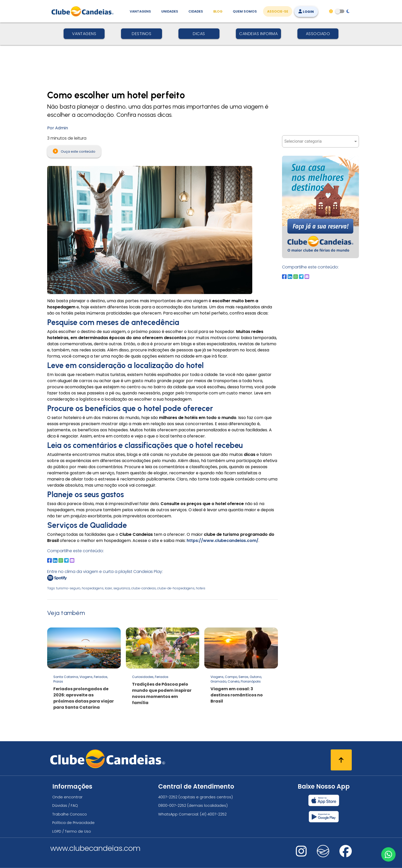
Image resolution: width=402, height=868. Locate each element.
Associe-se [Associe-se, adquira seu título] (278, 11)
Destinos (142, 34)
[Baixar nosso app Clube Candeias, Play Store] (324, 817)
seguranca (122, 588)
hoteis (201, 588)
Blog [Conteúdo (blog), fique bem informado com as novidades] (218, 11)
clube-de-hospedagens (176, 588)
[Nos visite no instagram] (301, 855)
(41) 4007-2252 (213, 814)
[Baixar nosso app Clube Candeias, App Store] (324, 800)
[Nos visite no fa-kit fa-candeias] (323, 856)
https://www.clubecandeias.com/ (223, 541)
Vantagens (84, 34)
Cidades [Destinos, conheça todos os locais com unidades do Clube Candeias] (196, 11)
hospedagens (93, 588)
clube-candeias (144, 588)
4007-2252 (168, 797)
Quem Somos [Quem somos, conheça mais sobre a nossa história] (245, 11)
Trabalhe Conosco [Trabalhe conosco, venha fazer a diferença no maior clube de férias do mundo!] (70, 814)
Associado (318, 34)
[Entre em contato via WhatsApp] (388, 854)
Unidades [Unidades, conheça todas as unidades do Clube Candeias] (170, 11)
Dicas (199, 34)
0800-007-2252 (172, 806)
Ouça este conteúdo (74, 151)
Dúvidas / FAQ (65, 806)
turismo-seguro (68, 588)
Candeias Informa (258, 34)
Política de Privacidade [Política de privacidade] (73, 823)
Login (306, 12)
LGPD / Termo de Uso (72, 831)
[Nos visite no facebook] (346, 855)
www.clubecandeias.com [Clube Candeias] (95, 848)
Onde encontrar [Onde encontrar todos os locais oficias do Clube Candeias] (67, 797)
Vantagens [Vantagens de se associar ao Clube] (140, 11)
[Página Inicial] (84, 11)
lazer (108, 588)
